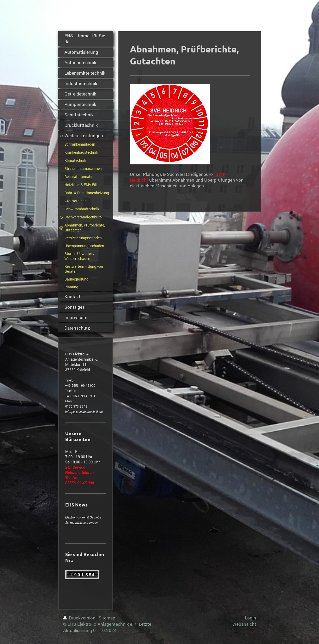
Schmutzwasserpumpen (81, 523)
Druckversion (80, 618)
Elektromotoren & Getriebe (83, 517)
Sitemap (107, 618)
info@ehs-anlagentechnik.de (84, 412)
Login (251, 618)
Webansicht (244, 624)
